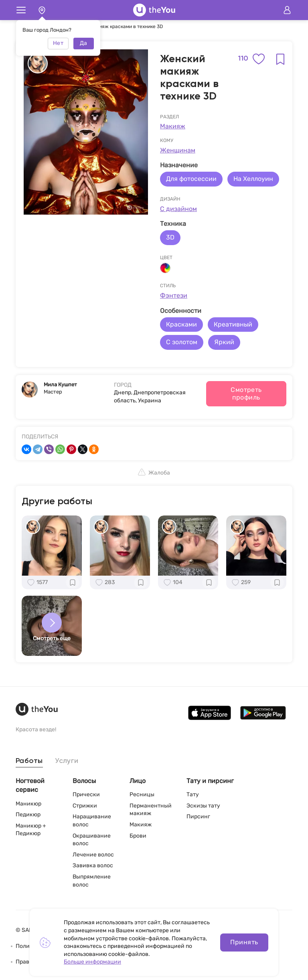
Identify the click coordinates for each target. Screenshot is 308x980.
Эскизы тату (203, 806)
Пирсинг (198, 817)
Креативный (233, 324)
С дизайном (178, 209)
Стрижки (85, 806)
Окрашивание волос (92, 840)
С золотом (182, 342)
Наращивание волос (92, 821)
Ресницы (142, 794)
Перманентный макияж (151, 810)
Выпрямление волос (92, 881)
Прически (86, 794)
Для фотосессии (191, 179)
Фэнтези (174, 295)
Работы (29, 761)
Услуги (67, 761)
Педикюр (28, 815)
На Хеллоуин (253, 179)
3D (170, 237)
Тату (193, 794)
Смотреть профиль (246, 394)
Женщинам (178, 150)
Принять (244, 942)
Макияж (173, 126)
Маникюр (28, 804)
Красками (181, 324)
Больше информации (92, 962)
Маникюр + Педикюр (31, 830)
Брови (138, 836)
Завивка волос (93, 865)
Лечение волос (93, 855)
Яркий (224, 342)
